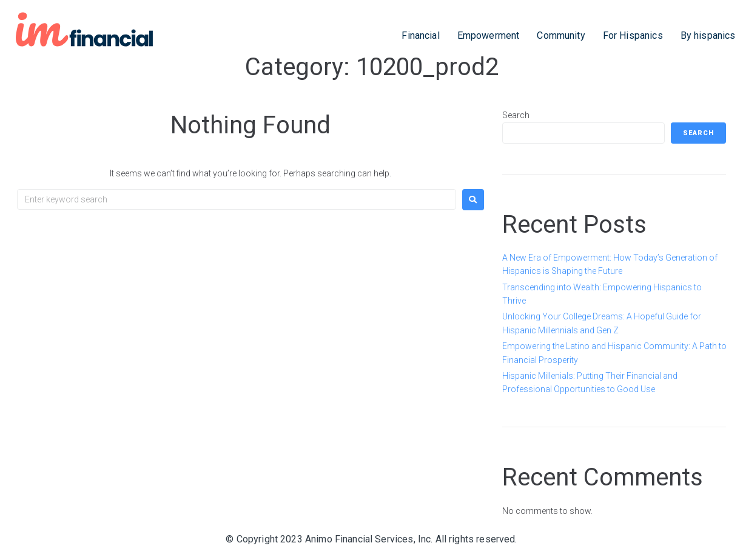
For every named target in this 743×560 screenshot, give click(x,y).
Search (516, 115)
